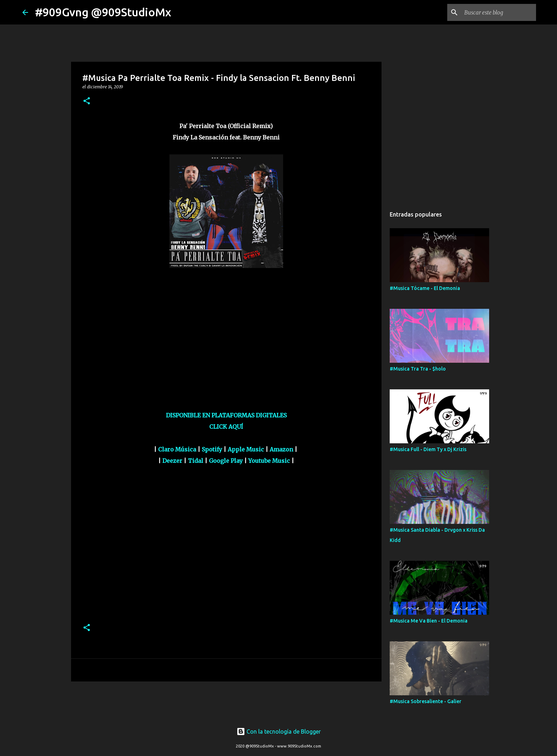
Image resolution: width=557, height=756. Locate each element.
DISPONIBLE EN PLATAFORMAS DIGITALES (226, 415)
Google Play (226, 461)
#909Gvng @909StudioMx (103, 12)
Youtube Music (269, 461)
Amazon (281, 449)
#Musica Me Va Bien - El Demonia (429, 621)
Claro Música (177, 449)
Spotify (212, 449)
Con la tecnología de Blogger (279, 732)
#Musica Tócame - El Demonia (425, 288)
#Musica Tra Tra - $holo (418, 369)
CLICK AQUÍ (226, 427)
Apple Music (246, 449)
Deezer (172, 461)
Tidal (196, 461)
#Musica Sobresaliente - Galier (426, 701)
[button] (87, 101)
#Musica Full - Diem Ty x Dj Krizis (428, 449)
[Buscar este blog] (499, 12)
